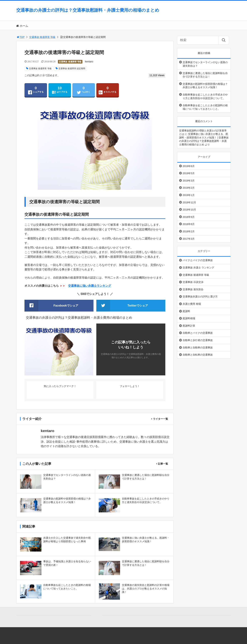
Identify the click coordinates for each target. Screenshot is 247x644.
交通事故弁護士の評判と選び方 (200, 297)
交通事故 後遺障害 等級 (42, 37)
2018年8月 (189, 224)
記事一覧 (163, 464)
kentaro (89, 62)
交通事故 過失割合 (193, 289)
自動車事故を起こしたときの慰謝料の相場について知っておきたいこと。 (205, 107)
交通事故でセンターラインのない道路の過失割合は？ (205, 64)
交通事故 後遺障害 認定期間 (72, 68)
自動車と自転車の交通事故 (198, 355)
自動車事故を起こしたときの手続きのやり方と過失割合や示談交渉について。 (205, 96)
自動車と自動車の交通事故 (198, 347)
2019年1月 (189, 195)
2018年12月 (189, 202)
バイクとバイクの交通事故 (198, 260)
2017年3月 (189, 239)
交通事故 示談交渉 (193, 282)
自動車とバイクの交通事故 (198, 333)
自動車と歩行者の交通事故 (198, 340)
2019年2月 (189, 188)
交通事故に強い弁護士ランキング (90, 286)
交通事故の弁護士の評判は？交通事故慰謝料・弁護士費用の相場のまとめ (88, 10)
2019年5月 (189, 173)
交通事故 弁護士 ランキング (198, 268)
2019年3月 (189, 181)
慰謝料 (186, 311)
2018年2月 (189, 231)
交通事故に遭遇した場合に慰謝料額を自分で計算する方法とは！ (205, 75)
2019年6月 (189, 166)
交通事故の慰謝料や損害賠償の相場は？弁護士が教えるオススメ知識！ (205, 86)
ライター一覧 (160, 419)
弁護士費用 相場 (192, 304)
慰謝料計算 (189, 326)
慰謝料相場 (189, 318)
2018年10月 (189, 210)
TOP (20, 37)
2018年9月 (189, 217)
